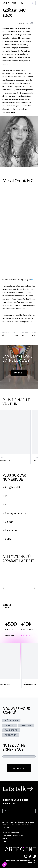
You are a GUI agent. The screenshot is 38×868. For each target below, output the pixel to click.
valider (19, 768)
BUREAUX (26, 725)
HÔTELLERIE (11, 721)
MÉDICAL (10, 725)
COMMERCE (11, 730)
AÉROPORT (11, 735)
